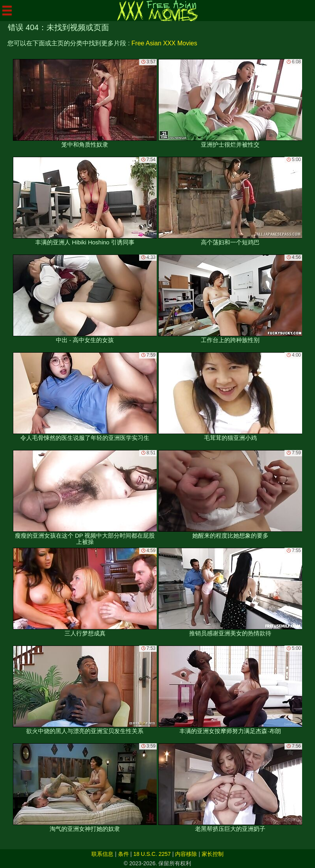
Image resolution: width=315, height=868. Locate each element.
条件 (123, 854)
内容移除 (186, 854)
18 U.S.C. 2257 (152, 854)
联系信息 (102, 854)
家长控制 (213, 854)
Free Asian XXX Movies (164, 43)
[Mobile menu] (7, 11)
